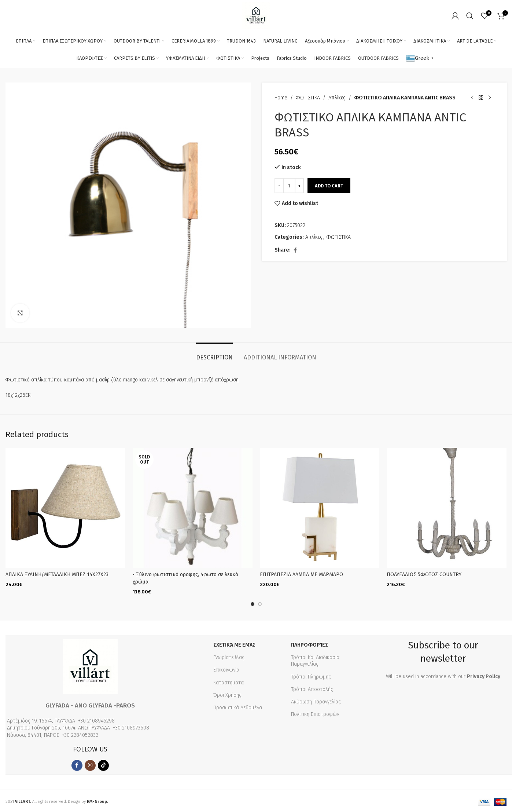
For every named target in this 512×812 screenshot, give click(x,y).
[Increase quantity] (299, 186)
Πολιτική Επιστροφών (315, 714)
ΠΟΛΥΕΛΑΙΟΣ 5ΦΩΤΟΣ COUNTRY (424, 575)
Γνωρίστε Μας (229, 657)
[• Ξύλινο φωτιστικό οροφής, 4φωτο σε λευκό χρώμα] (193, 508)
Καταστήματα (229, 682)
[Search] (470, 16)
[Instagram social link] (90, 765)
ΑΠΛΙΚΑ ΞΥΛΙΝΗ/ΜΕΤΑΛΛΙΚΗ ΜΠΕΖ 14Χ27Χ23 (57, 575)
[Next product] (489, 98)
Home (281, 98)
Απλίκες (337, 98)
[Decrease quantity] (279, 186)
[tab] (214, 354)
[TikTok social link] (103, 765)
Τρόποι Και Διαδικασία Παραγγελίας (315, 660)
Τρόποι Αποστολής (312, 688)
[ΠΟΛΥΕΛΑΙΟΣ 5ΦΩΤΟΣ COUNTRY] (447, 508)
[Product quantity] (289, 186)
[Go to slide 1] (253, 603)
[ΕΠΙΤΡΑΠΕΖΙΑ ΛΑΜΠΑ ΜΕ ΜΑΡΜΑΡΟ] (320, 508)
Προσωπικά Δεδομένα (238, 707)
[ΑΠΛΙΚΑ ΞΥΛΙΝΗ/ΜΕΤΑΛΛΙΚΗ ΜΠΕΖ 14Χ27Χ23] (65, 508)
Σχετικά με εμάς (234, 644)
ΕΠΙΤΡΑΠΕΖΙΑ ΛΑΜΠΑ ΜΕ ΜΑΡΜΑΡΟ (301, 575)
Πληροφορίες (310, 644)
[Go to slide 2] (260, 603)
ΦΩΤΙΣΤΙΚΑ (308, 98)
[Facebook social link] (295, 250)
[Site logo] (256, 15)
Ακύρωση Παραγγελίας (316, 701)
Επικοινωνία (226, 669)
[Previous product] (472, 98)
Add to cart (329, 186)
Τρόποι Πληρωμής (311, 676)
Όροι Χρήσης (227, 694)
